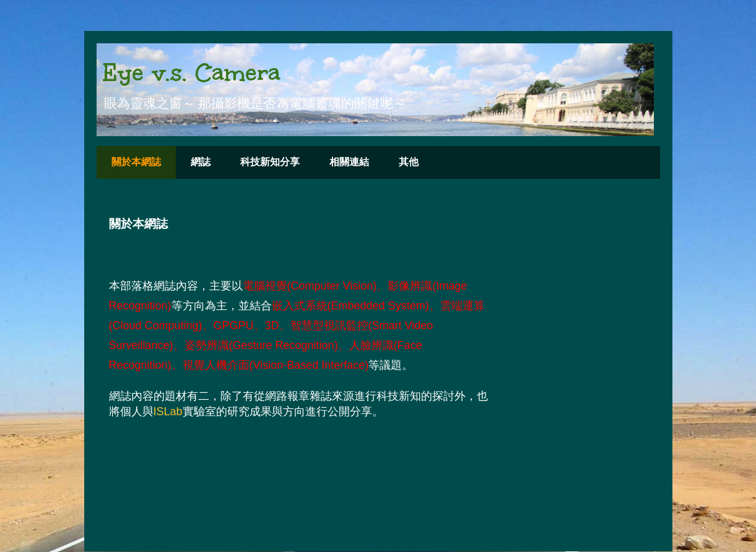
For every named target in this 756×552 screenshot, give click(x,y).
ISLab (168, 412)
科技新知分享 (270, 162)
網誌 (201, 162)
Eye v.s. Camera (192, 72)
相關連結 (349, 162)
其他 (409, 162)
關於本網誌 (136, 162)
